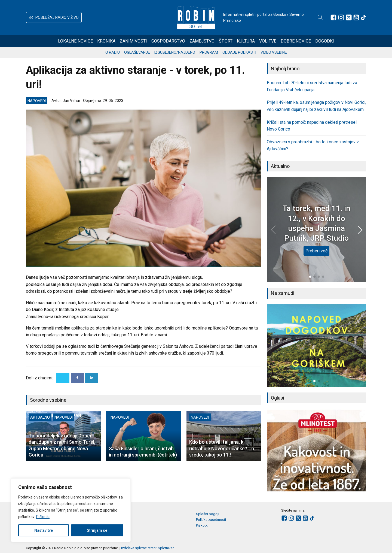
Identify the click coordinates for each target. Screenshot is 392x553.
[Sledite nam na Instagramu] (341, 17)
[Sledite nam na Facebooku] (333, 17)
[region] (71, 510)
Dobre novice (296, 41)
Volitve (268, 41)
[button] (54, 17)
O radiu (113, 52)
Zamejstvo (202, 41)
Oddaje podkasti (239, 52)
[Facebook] (77, 378)
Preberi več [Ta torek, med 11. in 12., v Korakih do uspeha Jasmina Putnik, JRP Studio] (316, 251)
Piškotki (43, 517)
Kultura (246, 41)
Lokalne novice (75, 41)
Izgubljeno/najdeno (175, 52)
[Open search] (320, 17)
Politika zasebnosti (211, 520)
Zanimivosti (133, 41)
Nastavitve (44, 530)
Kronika (106, 41)
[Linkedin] (92, 378)
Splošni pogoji (208, 514)
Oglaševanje (137, 52)
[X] (63, 378)
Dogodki (325, 41)
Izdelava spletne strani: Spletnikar (147, 548)
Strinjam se (97, 530)
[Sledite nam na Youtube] (356, 17)
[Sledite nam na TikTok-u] (363, 17)
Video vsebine (274, 52)
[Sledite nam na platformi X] (349, 17)
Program (209, 52)
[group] (316, 346)
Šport (226, 41)
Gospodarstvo (168, 41)
